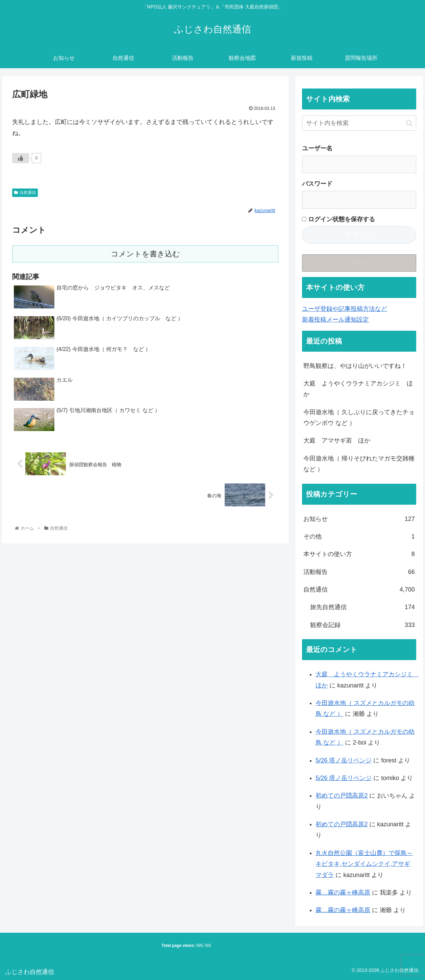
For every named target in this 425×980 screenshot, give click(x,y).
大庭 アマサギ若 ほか (337, 441)
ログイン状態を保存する (339, 219)
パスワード (317, 184)
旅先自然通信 (362, 607)
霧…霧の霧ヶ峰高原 (343, 893)
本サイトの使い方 (359, 554)
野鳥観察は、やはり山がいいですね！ (355, 366)
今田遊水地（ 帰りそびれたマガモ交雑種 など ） (359, 464)
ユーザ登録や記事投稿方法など (345, 309)
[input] (359, 123)
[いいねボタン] (21, 158)
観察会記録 (362, 625)
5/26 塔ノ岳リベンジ (344, 760)
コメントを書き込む (145, 254)
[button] (409, 123)
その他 (359, 536)
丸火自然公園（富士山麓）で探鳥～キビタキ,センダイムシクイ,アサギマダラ (364, 864)
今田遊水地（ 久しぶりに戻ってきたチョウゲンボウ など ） (359, 418)
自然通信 (25, 193)
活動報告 (359, 572)
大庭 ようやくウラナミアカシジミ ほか (358, 389)
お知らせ (359, 519)
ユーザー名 (317, 148)
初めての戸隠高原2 (342, 796)
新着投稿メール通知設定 (335, 320)
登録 (359, 263)
